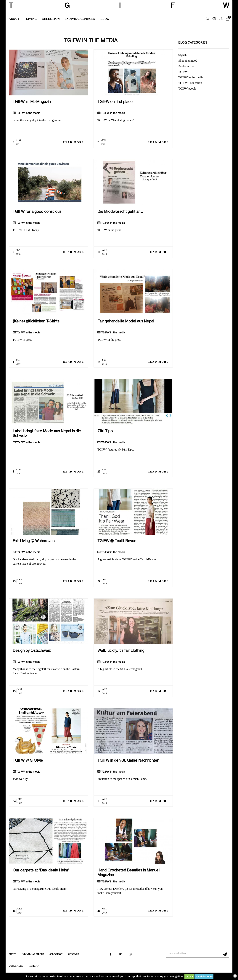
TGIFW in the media (28, 113)
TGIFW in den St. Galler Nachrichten (128, 760)
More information (204, 976)
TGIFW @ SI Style (28, 760)
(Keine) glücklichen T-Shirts (36, 321)
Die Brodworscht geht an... (120, 211)
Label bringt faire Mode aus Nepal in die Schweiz (47, 433)
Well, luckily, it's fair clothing (121, 650)
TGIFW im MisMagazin (32, 102)
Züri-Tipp (105, 431)
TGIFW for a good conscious (37, 211)
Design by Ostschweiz (32, 650)
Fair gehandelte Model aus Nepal (126, 321)
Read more (73, 142)
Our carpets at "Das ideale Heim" (41, 870)
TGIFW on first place (115, 102)
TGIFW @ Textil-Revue (117, 541)
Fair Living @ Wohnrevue (34, 541)
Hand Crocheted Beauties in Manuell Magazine (129, 872)
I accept (189, 976)
